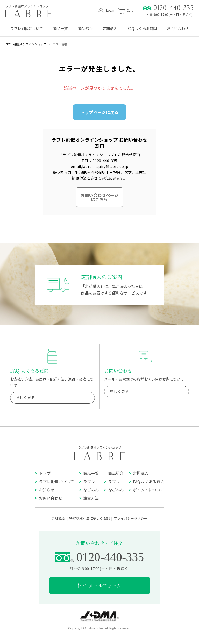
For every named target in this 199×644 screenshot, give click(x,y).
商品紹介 (85, 28)
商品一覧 (60, 28)
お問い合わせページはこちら (100, 197)
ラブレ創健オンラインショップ (26, 44)
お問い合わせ (178, 28)
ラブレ (87, 481)
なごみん (89, 490)
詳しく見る (53, 398)
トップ (43, 473)
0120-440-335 (169, 8)
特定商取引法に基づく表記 (89, 518)
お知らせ (45, 490)
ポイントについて (146, 490)
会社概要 (58, 518)
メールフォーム (99, 586)
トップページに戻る (100, 112)
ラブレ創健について (27, 28)
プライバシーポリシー (131, 518)
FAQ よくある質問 (142, 28)
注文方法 (89, 498)
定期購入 (110, 28)
